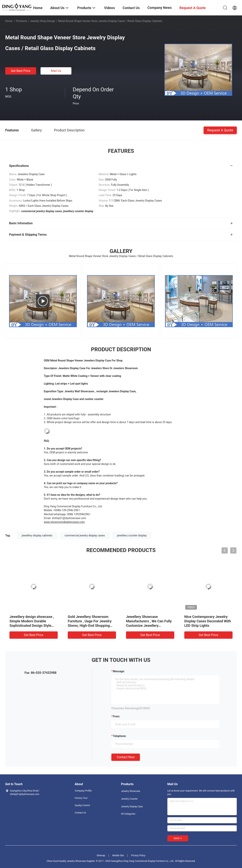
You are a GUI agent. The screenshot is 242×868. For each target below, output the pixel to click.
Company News (160, 8)
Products (22, 21)
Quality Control (82, 805)
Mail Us (56, 71)
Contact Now (126, 757)
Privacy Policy (138, 855)
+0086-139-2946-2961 (67, 510)
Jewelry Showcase (131, 791)
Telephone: (120, 736)
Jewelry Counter (129, 799)
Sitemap (101, 855)
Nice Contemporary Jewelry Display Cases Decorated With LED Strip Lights (208, 621)
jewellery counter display (132, 535)
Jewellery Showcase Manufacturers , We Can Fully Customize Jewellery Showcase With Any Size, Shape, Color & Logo (149, 626)
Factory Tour (81, 798)
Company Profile (83, 791)
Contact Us (80, 813)
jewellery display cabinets (37, 535)
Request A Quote (220, 130)
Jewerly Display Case (132, 807)
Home (9, 21)
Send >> (178, 838)
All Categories (128, 814)
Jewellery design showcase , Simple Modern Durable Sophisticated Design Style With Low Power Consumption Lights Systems (33, 626)
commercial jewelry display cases (85, 535)
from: (116, 716)
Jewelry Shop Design (43, 21)
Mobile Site (118, 855)
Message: (119, 671)
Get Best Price (21, 71)
